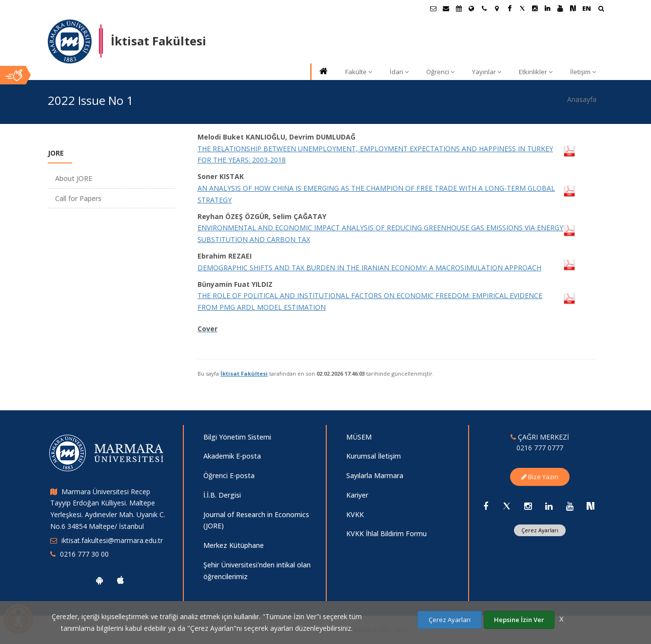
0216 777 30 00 (84, 554)
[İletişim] (484, 8)
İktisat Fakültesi (244, 373)
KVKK (355, 514)
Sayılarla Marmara (375, 475)
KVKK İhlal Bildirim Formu (386, 533)
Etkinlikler (536, 72)
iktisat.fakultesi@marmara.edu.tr (112, 540)
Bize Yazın (540, 477)
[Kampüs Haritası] (497, 8)
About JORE (74, 178)
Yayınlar (487, 72)
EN (587, 8)
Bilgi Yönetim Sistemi (237, 437)
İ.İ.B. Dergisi (222, 495)
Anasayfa (582, 99)
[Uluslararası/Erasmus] (472, 8)
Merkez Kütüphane (234, 545)
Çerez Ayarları (540, 530)
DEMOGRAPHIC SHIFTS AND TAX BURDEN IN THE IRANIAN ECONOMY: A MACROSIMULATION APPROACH (369, 268)
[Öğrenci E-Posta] (434, 8)
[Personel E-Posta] (446, 8)
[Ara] (601, 10)
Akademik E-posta (232, 456)
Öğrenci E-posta (229, 475)
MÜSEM (359, 437)
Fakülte (359, 72)
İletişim (583, 72)
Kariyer (357, 495)
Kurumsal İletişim (374, 456)
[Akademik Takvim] (459, 8)
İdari (399, 72)
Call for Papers (78, 198)
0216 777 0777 (540, 448)
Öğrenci (440, 72)
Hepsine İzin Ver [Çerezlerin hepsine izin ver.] (519, 620)
